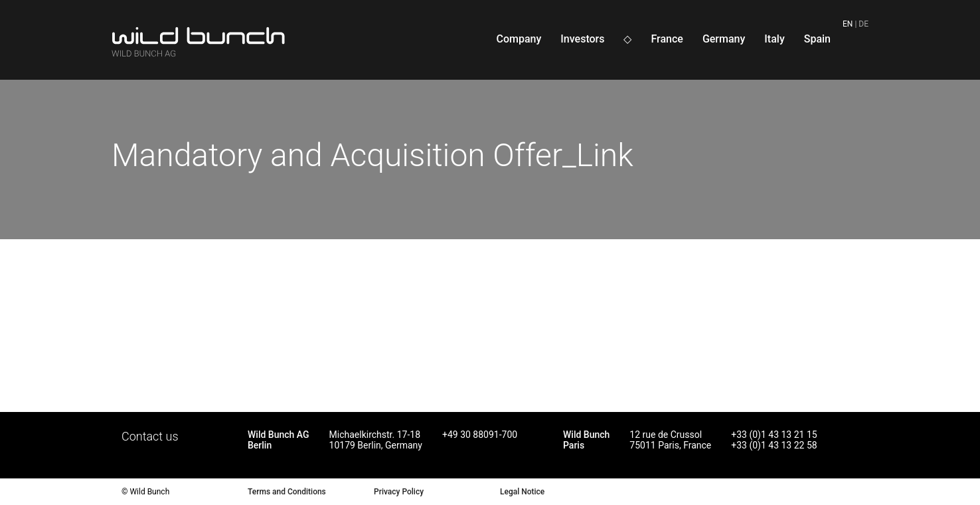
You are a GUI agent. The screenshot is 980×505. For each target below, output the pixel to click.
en (848, 24)
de (863, 24)
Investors (582, 39)
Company (519, 39)
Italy (774, 39)
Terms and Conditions (287, 492)
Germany (724, 39)
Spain (817, 39)
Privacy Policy (399, 492)
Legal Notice (522, 492)
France (667, 39)
